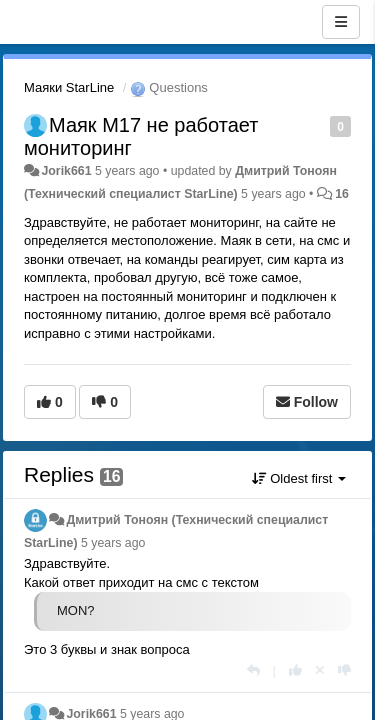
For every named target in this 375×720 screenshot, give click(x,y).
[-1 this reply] (344, 670)
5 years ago (113, 543)
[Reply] (253, 670)
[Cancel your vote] (320, 670)
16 (342, 194)
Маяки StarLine (69, 87)
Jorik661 (66, 171)
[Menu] (341, 22)
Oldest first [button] (299, 478)
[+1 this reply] (295, 670)
